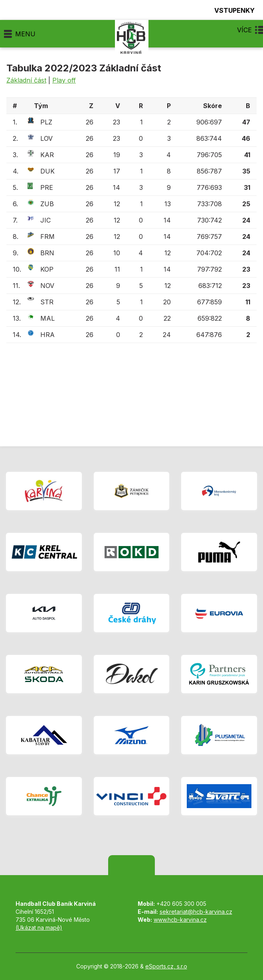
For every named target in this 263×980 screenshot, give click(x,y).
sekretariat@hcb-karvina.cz (196, 912)
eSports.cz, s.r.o (166, 966)
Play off (64, 80)
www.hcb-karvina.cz (180, 920)
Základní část (26, 80)
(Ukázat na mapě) (39, 928)
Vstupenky (230, 10)
